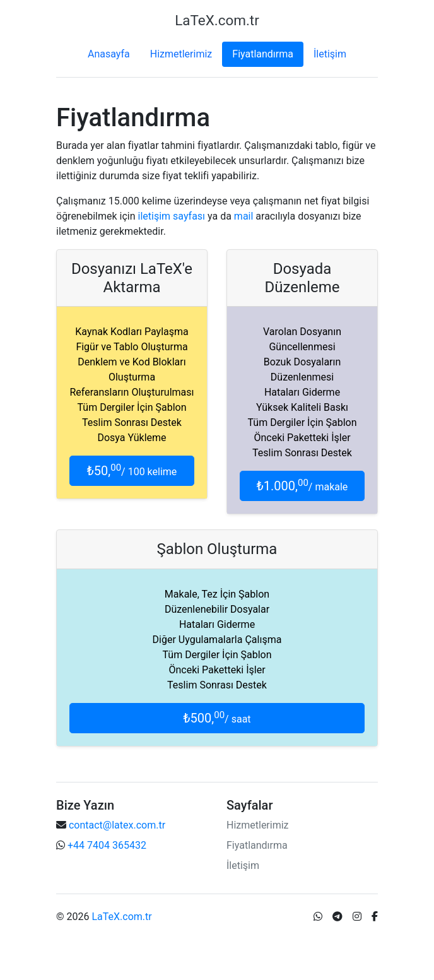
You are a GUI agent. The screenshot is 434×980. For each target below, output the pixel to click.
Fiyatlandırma (263, 54)
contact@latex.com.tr (117, 825)
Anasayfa (109, 54)
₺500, (217, 718)
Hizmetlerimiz (181, 54)
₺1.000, (302, 486)
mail (244, 216)
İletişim (330, 54)
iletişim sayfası (172, 216)
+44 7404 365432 (107, 845)
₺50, (132, 470)
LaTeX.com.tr (121, 917)
